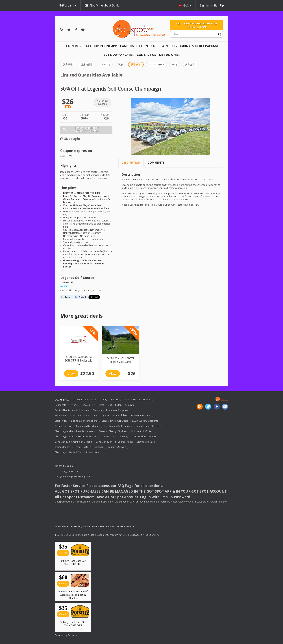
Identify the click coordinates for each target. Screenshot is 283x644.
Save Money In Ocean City (114, 437)
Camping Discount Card (139, 46)
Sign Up (219, 6)
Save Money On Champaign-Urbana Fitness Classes (131, 426)
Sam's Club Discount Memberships (132, 416)
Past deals (60, 405)
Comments (156, 163)
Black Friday (61, 421)
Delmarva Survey (117, 447)
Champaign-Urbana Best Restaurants (75, 431)
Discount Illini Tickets (93, 405)
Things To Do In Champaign (89, 447)
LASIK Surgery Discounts (145, 421)
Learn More (74, 46)
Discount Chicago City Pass (113, 431)
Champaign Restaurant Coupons (110, 410)
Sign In (204, 6)
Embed (82, 297)
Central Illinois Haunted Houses (72, 410)
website (65, 286)
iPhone (74, 405)
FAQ (105, 400)
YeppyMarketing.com (80, 477)
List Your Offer (81, 400)
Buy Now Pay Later (119, 55)
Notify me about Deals (105, 6)
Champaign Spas (146, 442)
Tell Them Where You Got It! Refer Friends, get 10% (196, 25)
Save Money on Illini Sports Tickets (114, 442)
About (95, 400)
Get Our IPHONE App (101, 46)
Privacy (115, 400)
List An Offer (169, 55)
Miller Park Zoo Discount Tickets (72, 416)
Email (68, 297)
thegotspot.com (70, 471)
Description (131, 163)
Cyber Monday (63, 447)
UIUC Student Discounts (121, 405)
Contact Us (146, 55)
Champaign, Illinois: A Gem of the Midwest (77, 452)
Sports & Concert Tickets (84, 421)
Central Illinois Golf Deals (115, 421)
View (71, 373)
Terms (126, 400)
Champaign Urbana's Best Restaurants (76, 437)
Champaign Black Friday (87, 426)
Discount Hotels (142, 400)
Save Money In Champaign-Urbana (73, 442)
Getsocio (72, 635)
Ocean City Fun (101, 416)
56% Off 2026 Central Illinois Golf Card (120, 360)
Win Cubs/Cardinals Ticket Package (190, 46)
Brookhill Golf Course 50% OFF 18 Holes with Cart (79, 360)
